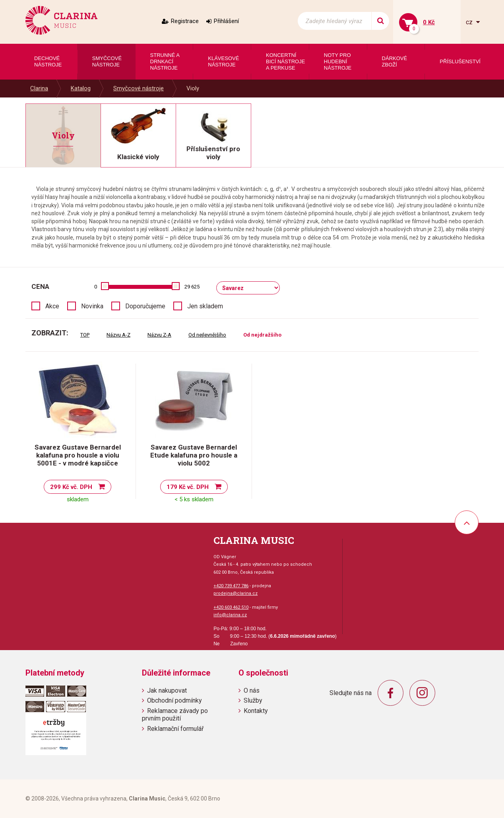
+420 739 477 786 (231, 586)
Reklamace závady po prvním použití (175, 715)
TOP (85, 335)
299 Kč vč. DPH (71, 487)
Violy (193, 88)
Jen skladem (205, 306)
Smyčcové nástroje (139, 88)
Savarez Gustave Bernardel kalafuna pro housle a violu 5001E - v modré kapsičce (78, 455)
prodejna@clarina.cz (236, 593)
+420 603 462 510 (231, 607)
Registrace (185, 21)
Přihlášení (226, 21)
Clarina (39, 88)
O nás (252, 690)
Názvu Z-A (159, 335)
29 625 (192, 287)
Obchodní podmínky (174, 700)
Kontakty (256, 711)
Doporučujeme (145, 306)
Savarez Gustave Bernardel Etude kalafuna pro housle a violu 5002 (194, 455)
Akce (52, 306)
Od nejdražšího (262, 335)
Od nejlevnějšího (207, 335)
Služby (253, 700)
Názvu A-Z (118, 335)
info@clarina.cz (230, 615)
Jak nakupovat (167, 690)
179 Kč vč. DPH (188, 487)
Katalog (81, 88)
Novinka (92, 306)
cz (470, 22)
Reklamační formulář (175, 729)
